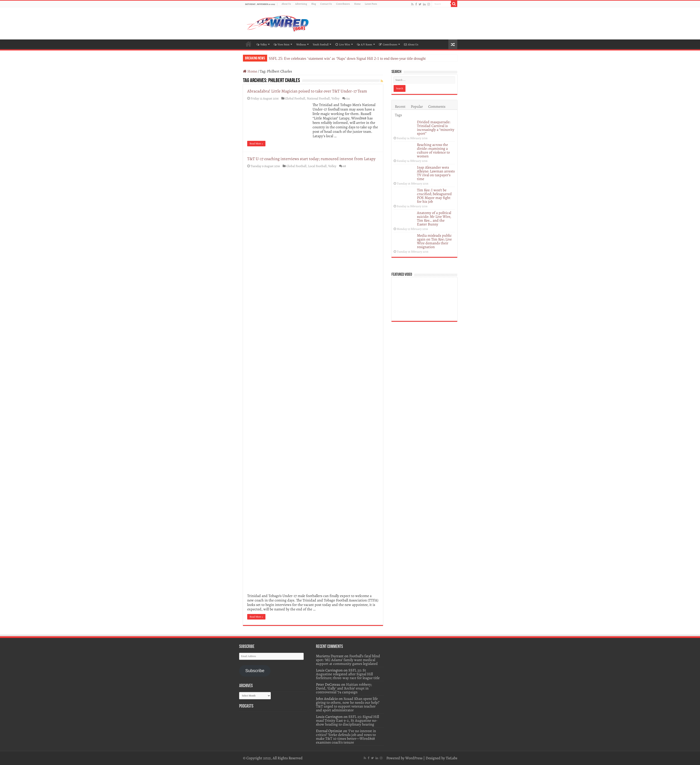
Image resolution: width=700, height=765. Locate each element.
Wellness (301, 44)
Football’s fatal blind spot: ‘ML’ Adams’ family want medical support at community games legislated (348, 660)
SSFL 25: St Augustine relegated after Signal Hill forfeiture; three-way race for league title (348, 674)
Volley (262, 44)
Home (357, 4)
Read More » (256, 144)
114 (348, 98)
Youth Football (321, 44)
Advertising (301, 4)
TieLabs (452, 758)
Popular (417, 106)
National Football (318, 98)
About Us (286, 4)
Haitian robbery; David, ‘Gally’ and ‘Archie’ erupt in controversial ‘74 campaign (344, 688)
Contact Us (326, 4)
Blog (314, 4)
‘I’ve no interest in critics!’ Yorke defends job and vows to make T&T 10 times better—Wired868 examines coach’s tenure (346, 737)
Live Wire (343, 44)
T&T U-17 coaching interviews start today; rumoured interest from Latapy (311, 159)
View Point (282, 44)
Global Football (295, 98)
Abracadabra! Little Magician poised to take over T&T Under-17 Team (307, 91)
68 (344, 166)
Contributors (343, 4)
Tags (398, 115)
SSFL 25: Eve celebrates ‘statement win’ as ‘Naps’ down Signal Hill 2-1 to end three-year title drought (347, 59)
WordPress (414, 758)
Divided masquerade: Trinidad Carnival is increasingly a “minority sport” (436, 128)
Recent (400, 106)
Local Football (317, 166)
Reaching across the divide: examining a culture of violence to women (433, 150)
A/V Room (365, 44)
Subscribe (255, 671)
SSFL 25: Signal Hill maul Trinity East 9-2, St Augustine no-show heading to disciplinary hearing (347, 720)
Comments (437, 106)
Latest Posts (371, 4)
